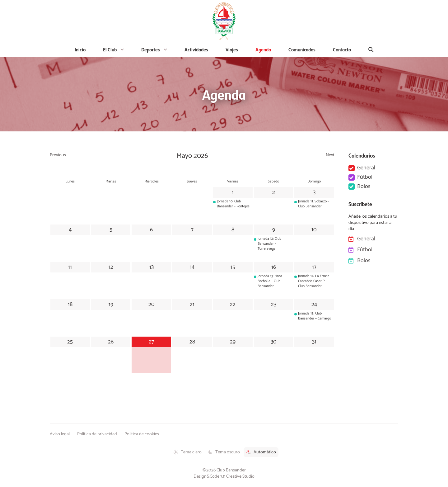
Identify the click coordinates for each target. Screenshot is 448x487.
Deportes (151, 49)
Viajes (232, 49)
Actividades (196, 49)
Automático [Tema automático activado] (261, 452)
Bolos (364, 187)
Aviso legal (60, 434)
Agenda (263, 49)
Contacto (342, 49)
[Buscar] (371, 50)
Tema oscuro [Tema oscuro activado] (224, 452)
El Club (110, 49)
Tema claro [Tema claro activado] (187, 452)
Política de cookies (142, 434)
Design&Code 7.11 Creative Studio (224, 476)
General (366, 168)
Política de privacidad (97, 434)
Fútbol (365, 177)
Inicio (80, 49)
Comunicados (302, 49)
